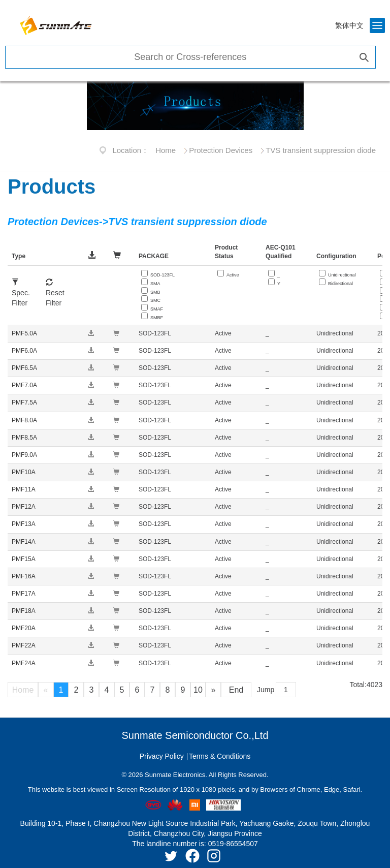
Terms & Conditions (220, 756)
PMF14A (24, 542)
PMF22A (24, 645)
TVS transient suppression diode (321, 150)
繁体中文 (349, 25)
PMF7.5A (24, 402)
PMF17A (24, 594)
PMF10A (24, 472)
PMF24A (24, 663)
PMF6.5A (24, 368)
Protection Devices (221, 150)
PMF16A (24, 576)
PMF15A (24, 559)
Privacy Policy (162, 756)
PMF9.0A (24, 455)
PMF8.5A (24, 438)
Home (166, 150)
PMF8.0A (24, 420)
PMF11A (24, 489)
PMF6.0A (24, 351)
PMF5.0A (24, 333)
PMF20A (24, 628)
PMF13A (24, 524)
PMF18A (24, 611)
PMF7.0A (24, 385)
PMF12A (24, 507)
